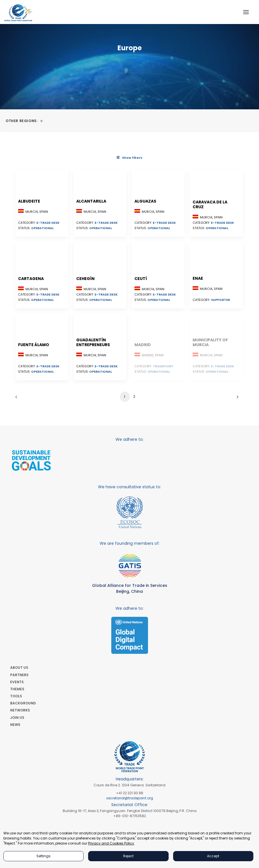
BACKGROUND (23, 703)
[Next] (236, 399)
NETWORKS (20, 710)
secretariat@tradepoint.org (130, 798)
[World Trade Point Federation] (18, 13)
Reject (128, 856)
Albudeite (29, 201)
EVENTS (17, 682)
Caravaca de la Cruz (210, 204)
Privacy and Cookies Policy (111, 843)
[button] (246, 12)
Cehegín (85, 279)
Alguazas (145, 201)
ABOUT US (19, 668)
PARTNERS (19, 675)
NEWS (15, 725)
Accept (213, 856)
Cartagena (31, 279)
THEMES (17, 689)
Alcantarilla (91, 201)
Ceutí (141, 279)
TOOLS (16, 696)
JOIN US (17, 718)
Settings (43, 856)
